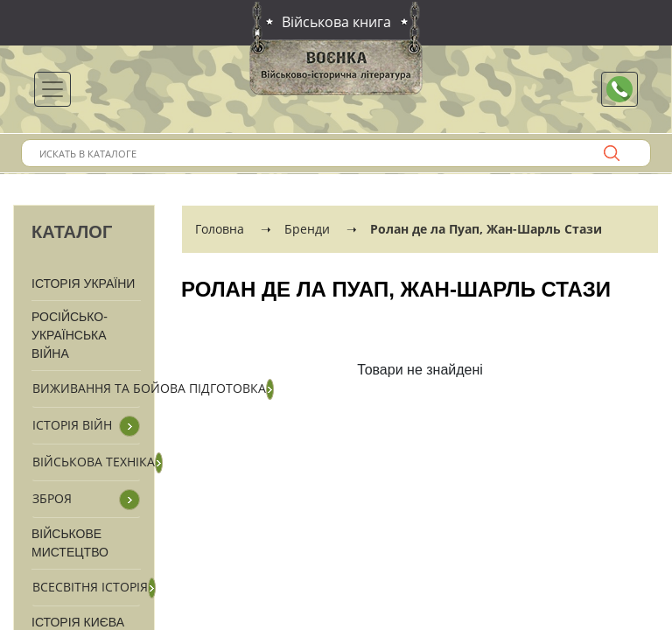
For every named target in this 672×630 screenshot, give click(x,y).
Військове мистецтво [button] (70, 543)
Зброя (52, 498)
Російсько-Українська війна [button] (70, 335)
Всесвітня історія (90, 587)
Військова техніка (94, 462)
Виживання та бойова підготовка (149, 388)
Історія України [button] (83, 283)
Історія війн (72, 425)
